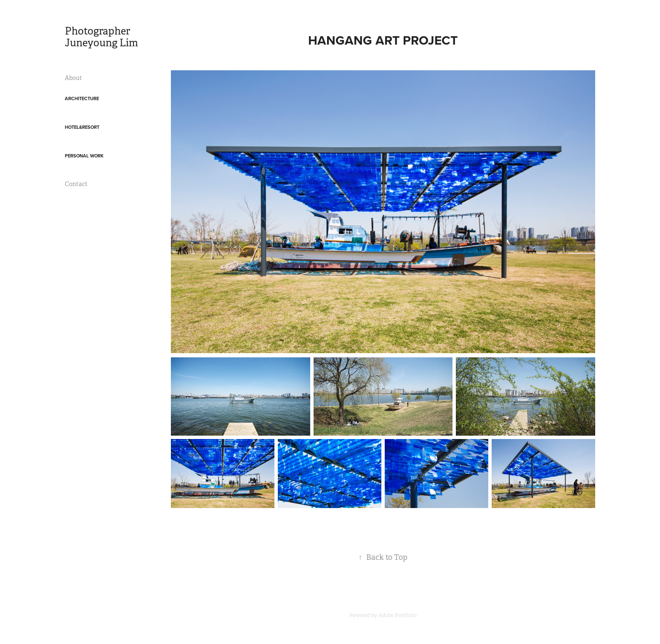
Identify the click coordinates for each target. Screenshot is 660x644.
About (73, 78)
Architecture (82, 98)
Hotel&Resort (82, 127)
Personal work (84, 156)
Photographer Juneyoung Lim (101, 37)
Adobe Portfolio (398, 615)
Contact (76, 184)
